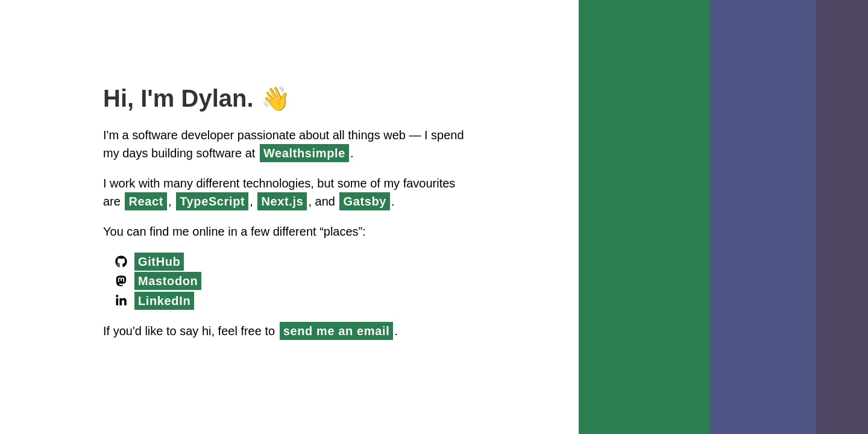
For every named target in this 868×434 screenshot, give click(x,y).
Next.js (354, 201)
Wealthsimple (355, 153)
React (207, 201)
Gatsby (441, 201)
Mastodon (171, 281)
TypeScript (279, 201)
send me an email (348, 331)
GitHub (161, 262)
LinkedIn (165, 301)
